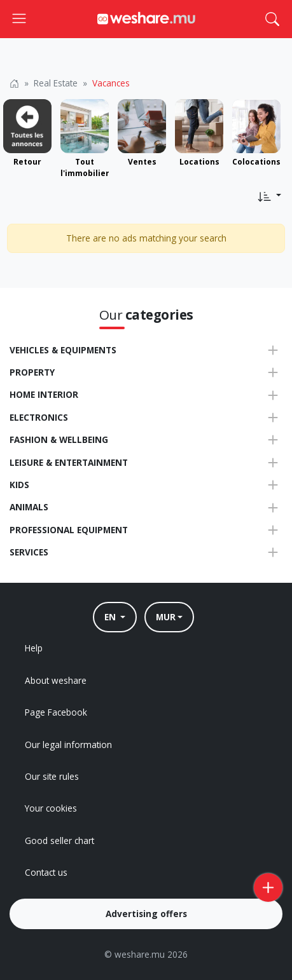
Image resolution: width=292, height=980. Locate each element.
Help (34, 648)
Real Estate (56, 83)
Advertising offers (146, 914)
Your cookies (51, 808)
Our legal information (68, 745)
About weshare (56, 680)
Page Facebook (56, 712)
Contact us (46, 872)
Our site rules (52, 776)
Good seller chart (59, 840)
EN (111, 617)
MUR (166, 617)
